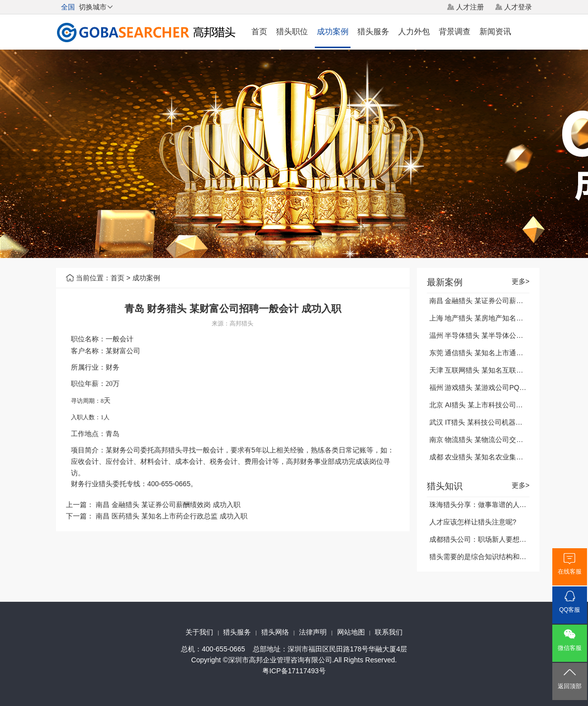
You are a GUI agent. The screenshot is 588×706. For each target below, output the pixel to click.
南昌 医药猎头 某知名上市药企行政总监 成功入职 (172, 516)
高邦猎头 (241, 323)
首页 (259, 32)
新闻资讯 (495, 32)
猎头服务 (373, 32)
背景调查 (455, 32)
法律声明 (313, 632)
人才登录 (518, 7)
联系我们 (389, 632)
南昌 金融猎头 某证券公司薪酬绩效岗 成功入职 (168, 505)
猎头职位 (292, 32)
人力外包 (414, 32)
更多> (521, 282)
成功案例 (333, 32)
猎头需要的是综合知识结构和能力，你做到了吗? (504, 557)
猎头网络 (275, 632)
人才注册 (470, 7)
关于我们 (199, 632)
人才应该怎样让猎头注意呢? (473, 522)
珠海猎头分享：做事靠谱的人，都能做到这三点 (502, 505)
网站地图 (351, 632)
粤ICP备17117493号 (294, 671)
